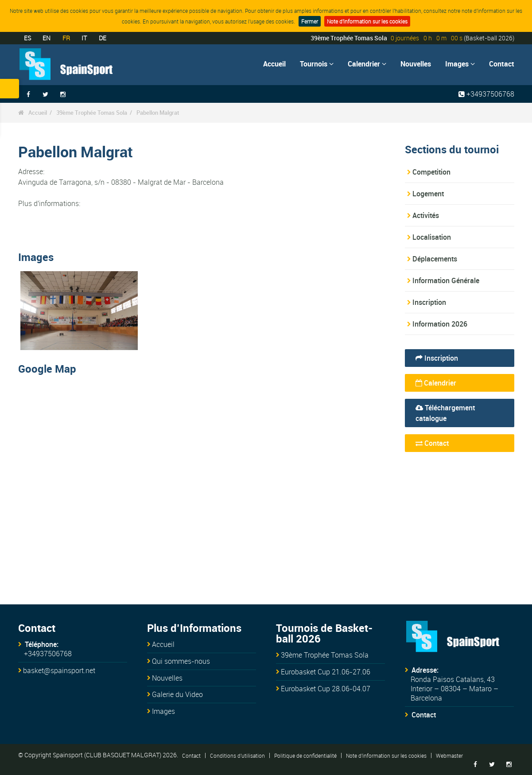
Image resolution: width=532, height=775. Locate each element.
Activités (426, 215)
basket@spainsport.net (59, 670)
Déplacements (435, 259)
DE (103, 38)
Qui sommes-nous (181, 661)
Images (460, 64)
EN (47, 38)
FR (66, 38)
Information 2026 (440, 324)
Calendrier (367, 64)
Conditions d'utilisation (237, 755)
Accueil (274, 64)
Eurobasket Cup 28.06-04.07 (326, 689)
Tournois (317, 64)
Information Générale (446, 280)
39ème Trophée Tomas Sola (92, 113)
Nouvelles (416, 64)
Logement (428, 194)
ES (27, 38)
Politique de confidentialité (305, 755)
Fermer (310, 21)
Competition (431, 172)
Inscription (429, 302)
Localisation (432, 237)
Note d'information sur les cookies (367, 21)
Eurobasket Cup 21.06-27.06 (326, 672)
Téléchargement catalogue (445, 413)
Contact (502, 64)
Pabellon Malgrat (158, 113)
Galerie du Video (177, 694)
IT (84, 38)
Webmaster (449, 755)
